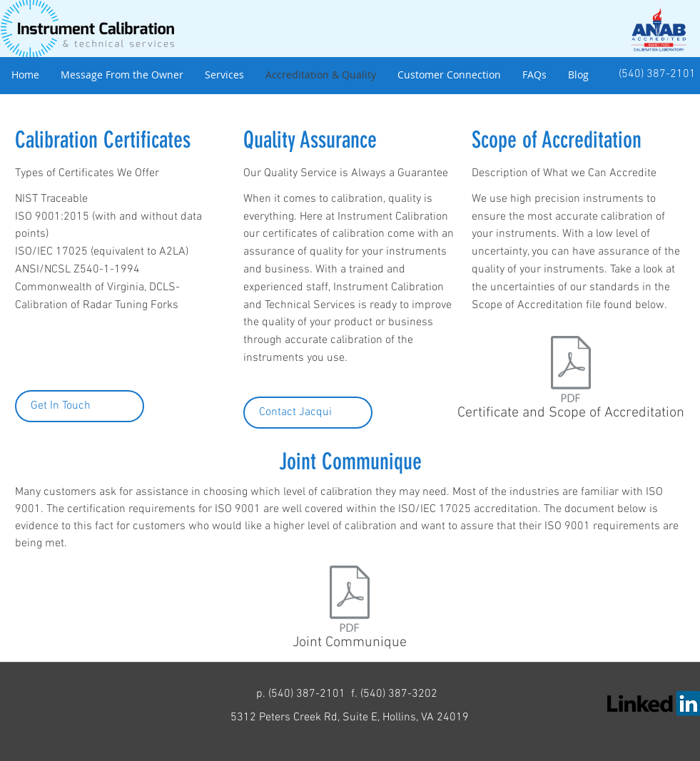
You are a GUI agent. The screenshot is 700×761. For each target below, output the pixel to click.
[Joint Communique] (350, 611)
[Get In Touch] (80, 406)
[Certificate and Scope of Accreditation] (571, 382)
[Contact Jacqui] (308, 413)
